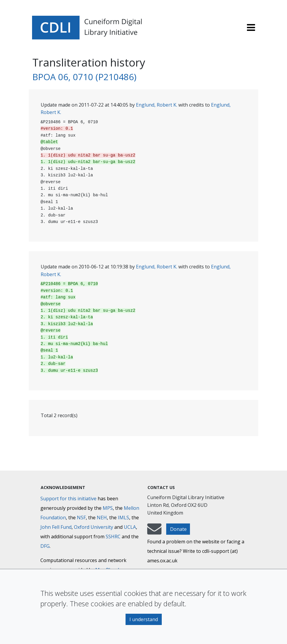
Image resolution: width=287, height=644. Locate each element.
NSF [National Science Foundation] (81, 518)
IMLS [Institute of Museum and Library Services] (123, 518)
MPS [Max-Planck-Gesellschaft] (108, 508)
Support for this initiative (68, 499)
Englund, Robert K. (157, 105)
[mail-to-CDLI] (154, 532)
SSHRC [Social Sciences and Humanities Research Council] (113, 537)
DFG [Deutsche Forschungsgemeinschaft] (45, 546)
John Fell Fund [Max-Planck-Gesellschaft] (56, 527)
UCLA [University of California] (130, 527)
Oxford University (93, 527)
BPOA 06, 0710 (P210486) (84, 77)
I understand (144, 619)
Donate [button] (178, 529)
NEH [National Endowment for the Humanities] (102, 518)
